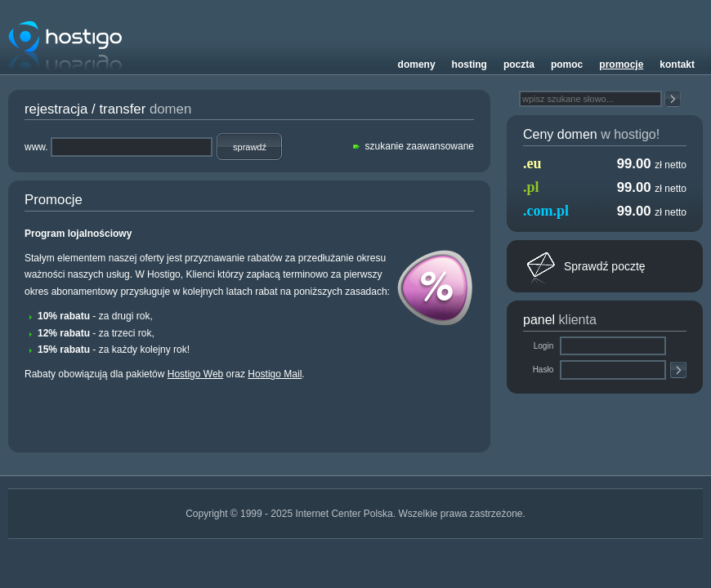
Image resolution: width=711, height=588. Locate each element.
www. (36, 147)
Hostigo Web (195, 374)
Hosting (470, 65)
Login (545, 346)
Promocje (621, 65)
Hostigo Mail (275, 374)
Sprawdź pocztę (605, 266)
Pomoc (567, 65)
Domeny (417, 65)
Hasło (544, 370)
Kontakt (677, 65)
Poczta (519, 65)
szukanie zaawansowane (420, 146)
